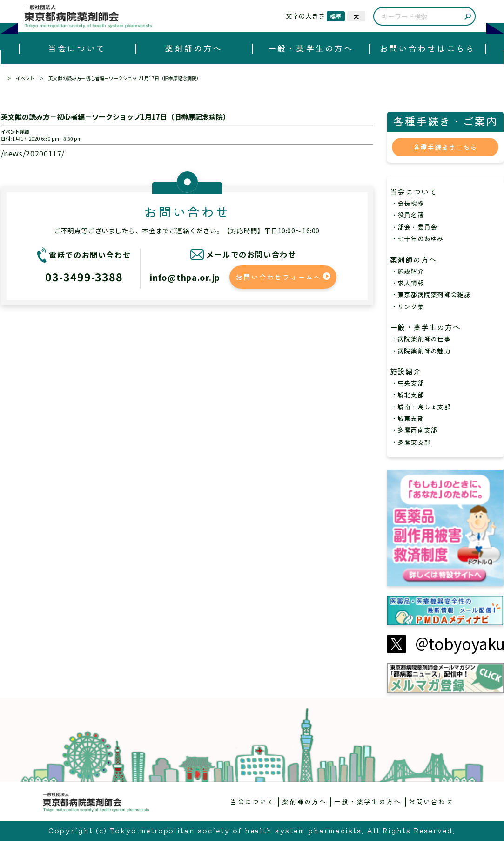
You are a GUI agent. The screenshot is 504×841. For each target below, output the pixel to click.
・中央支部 (407, 383)
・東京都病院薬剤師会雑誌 (431, 294)
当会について (77, 48)
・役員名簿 (407, 215)
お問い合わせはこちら (427, 48)
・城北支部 (407, 394)
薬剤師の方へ (193, 48)
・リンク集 (407, 306)
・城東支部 (407, 418)
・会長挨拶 (407, 203)
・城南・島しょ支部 (421, 407)
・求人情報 (407, 283)
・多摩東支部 (411, 442)
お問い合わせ (431, 801)
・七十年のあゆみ (417, 238)
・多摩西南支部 (414, 430)
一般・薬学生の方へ (311, 48)
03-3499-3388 (84, 277)
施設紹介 (410, 371)
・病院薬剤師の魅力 (421, 351)
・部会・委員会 (414, 227)
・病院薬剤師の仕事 (421, 339)
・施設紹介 (407, 271)
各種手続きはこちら (445, 147)
